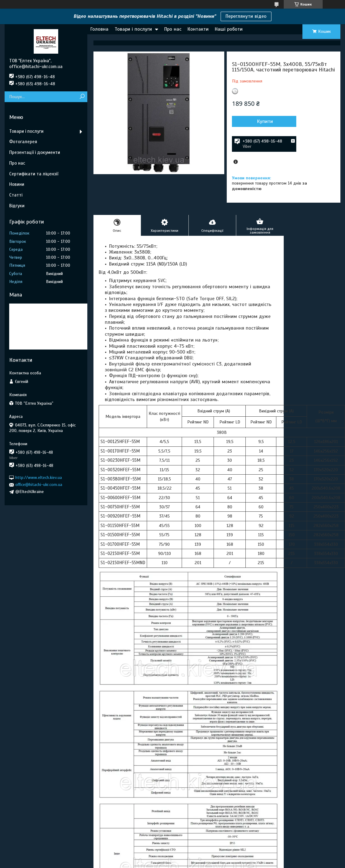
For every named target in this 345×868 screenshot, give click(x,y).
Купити (265, 121)
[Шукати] (82, 97)
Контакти (198, 29)
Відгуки (17, 206)
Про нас (173, 29)
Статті (16, 195)
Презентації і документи (35, 152)
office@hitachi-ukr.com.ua (39, 485)
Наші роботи (229, 29)
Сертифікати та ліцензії (34, 174)
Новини (17, 184)
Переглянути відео (246, 16)
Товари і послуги (133, 29)
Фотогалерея (23, 142)
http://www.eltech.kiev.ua (39, 478)
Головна (99, 29)
